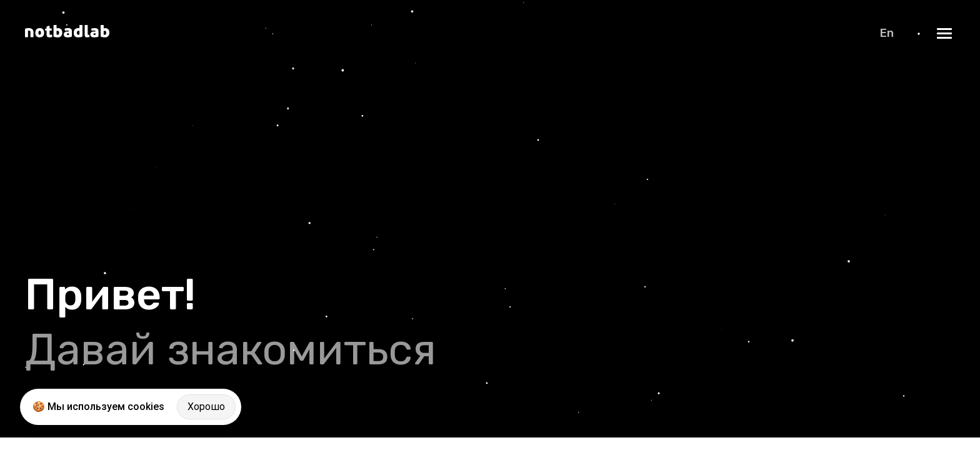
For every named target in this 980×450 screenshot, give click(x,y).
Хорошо (206, 407)
